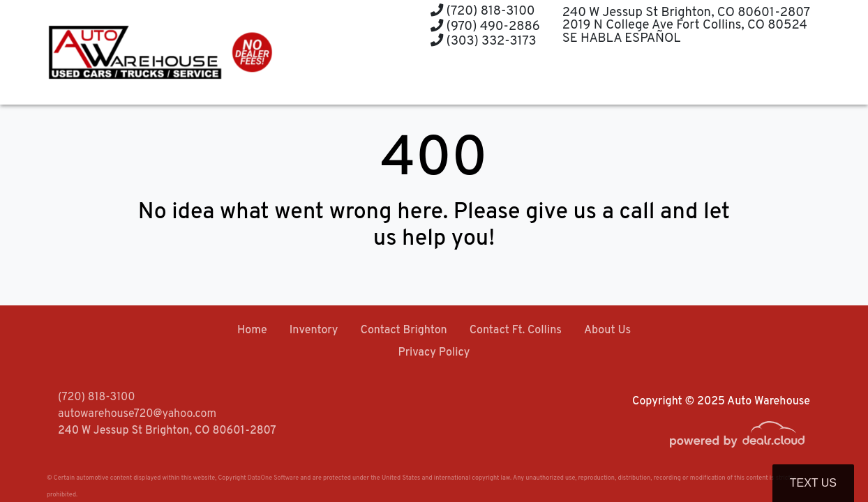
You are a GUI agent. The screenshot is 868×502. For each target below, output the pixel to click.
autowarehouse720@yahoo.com (137, 414)
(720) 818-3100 (483, 12)
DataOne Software (273, 478)
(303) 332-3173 (484, 41)
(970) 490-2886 (485, 27)
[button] (423, 78)
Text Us (813, 483)
